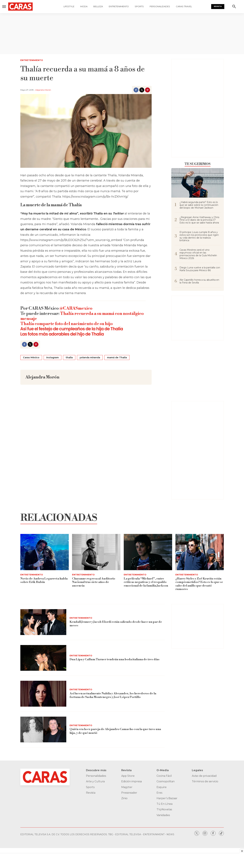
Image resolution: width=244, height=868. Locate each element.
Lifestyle (69, 6)
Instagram (53, 357)
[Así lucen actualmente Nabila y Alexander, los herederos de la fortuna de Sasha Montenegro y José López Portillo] (43, 694)
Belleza (98, 6)
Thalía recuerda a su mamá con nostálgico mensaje (82, 316)
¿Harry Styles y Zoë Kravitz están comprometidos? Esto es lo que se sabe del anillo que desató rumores (199, 584)
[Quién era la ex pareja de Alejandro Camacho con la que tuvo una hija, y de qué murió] (43, 730)
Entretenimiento (119, 6)
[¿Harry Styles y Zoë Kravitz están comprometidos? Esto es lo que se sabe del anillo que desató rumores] (200, 552)
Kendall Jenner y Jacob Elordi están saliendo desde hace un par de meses (116, 624)
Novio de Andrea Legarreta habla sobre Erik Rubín (44, 580)
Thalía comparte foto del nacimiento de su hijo (67, 324)
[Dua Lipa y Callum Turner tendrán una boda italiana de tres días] (43, 658)
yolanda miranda (90, 357)
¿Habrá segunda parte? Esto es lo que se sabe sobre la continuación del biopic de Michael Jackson (199, 205)
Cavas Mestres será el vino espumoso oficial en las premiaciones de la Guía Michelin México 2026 (198, 254)
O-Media (163, 770)
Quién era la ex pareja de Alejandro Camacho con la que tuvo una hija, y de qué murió (115, 731)
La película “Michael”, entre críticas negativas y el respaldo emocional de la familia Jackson (146, 582)
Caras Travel (184, 6)
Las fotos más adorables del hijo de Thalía (62, 334)
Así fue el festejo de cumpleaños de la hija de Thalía (72, 329)
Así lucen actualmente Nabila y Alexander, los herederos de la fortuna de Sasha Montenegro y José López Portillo (113, 695)
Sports (139, 6)
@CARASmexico (76, 308)
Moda (84, 6)
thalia (69, 357)
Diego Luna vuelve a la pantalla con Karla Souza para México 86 (200, 269)
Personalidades (160, 6)
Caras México (31, 357)
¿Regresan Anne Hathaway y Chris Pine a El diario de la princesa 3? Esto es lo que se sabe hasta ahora (199, 220)
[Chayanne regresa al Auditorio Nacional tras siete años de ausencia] (96, 552)
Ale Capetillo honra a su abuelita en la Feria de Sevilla (199, 281)
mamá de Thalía (117, 357)
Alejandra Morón (43, 90)
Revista (218, 6)
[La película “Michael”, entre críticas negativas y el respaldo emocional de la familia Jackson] (148, 552)
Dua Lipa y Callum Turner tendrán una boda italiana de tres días (115, 660)
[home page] (26, 7)
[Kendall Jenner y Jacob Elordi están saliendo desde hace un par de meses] (43, 622)
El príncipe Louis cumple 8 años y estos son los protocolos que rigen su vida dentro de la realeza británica (199, 236)
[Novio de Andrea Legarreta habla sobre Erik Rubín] (45, 552)
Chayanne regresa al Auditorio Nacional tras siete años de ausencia (94, 582)
